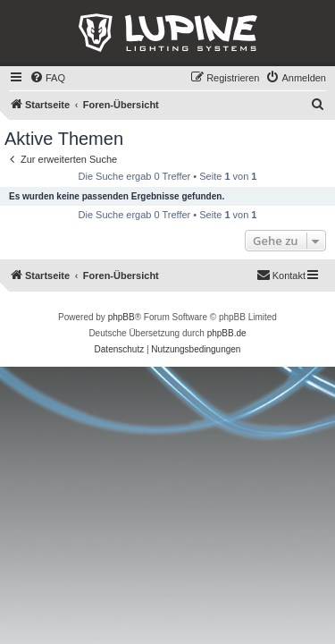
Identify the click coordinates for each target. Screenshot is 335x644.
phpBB (121, 317)
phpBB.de (227, 333)
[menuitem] (47, 78)
